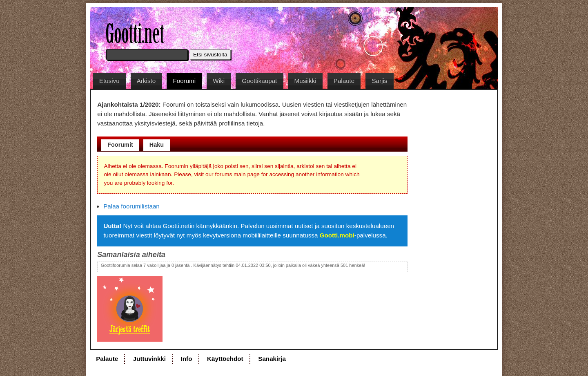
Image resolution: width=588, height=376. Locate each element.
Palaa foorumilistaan (131, 206)
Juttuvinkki (149, 359)
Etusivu (109, 81)
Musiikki (305, 81)
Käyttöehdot (225, 359)
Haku (157, 145)
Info (187, 359)
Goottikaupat (259, 81)
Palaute (344, 81)
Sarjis (379, 81)
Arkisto (146, 81)
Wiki (219, 81)
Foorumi (184, 81)
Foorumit (120, 145)
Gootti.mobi (337, 235)
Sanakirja (272, 359)
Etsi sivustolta (210, 55)
